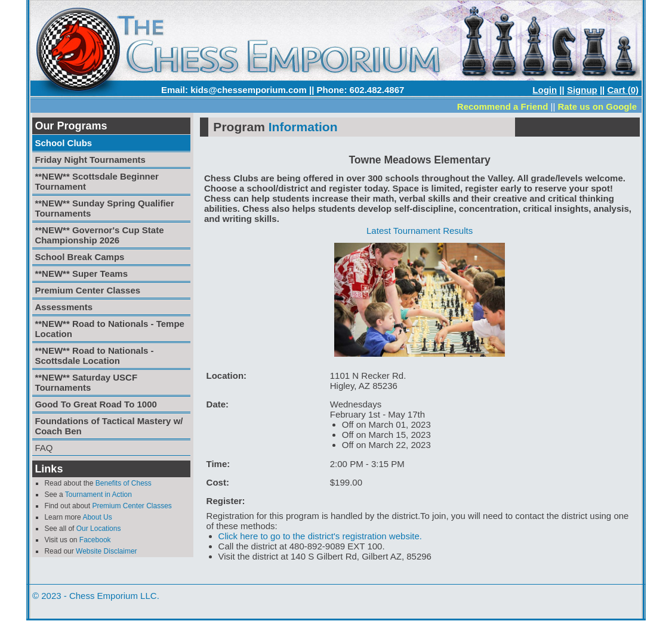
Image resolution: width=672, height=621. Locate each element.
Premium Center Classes (132, 506)
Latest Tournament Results (420, 231)
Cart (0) (623, 90)
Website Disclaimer (106, 551)
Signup (582, 90)
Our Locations (99, 529)
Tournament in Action (98, 495)
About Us (97, 517)
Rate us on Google (597, 106)
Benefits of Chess (124, 483)
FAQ (44, 448)
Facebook (95, 540)
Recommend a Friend (503, 106)
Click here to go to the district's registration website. (320, 536)
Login (545, 90)
